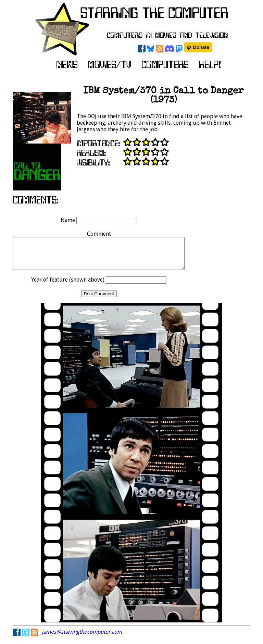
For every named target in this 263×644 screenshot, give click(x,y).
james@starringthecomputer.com (82, 638)
